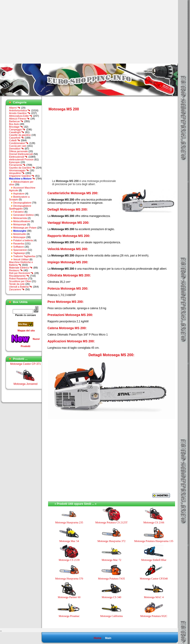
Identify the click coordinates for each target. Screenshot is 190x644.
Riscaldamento (19, 276)
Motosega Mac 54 (69, 541)
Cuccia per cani (18, 146)
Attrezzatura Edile (21, 116)
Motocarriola (20, 218)
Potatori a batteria (23, 240)
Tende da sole (17, 284)
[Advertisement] (38, 32)
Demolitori (17, 149)
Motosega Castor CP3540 (154, 579)
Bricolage (16, 127)
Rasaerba (19, 244)
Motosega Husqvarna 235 (69, 522)
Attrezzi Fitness (19, 119)
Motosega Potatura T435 (111, 579)
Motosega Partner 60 (69, 597)
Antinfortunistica (20, 110)
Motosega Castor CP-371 (26, 366)
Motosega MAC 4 (154, 597)
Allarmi (15, 108)
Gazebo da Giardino (22, 168)
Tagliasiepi (19, 253)
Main (108, 638)
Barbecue (16, 121)
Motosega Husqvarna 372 (111, 541)
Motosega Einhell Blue (154, 560)
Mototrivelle (19, 234)
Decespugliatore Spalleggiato (20, 207)
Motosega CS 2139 (69, 560)
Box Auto (14, 124)
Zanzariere (17, 289)
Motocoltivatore (22, 221)
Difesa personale (18, 151)
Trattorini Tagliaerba (24, 256)
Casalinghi (17, 132)
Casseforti (17, 138)
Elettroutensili (18, 157)
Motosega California (111, 616)
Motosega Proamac (69, 616)
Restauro (16, 270)
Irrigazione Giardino (22, 176)
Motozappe (19, 237)
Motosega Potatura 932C (154, 616)
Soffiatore (18, 247)
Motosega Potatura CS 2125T (111, 522)
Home (97, 638)
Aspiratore (19, 194)
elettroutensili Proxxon (21, 159)
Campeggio (17, 129)
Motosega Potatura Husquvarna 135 (154, 541)
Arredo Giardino (20, 113)
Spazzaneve (20, 250)
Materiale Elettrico (21, 268)
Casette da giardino (20, 135)
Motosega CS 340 (111, 597)
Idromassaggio (19, 170)
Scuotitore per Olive (20, 281)
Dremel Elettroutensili (21, 154)
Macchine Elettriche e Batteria (21, 264)
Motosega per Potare (25, 228)
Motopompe (20, 224)
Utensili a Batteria (21, 287)
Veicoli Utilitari (21, 259)
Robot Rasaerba (18, 278)
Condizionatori (19, 143)
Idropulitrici (17, 173)
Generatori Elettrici (23, 215)
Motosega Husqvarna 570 (69, 579)
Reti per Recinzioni (21, 273)
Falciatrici (18, 212)
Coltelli (15, 140)
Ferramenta (17, 165)
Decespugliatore (22, 203)
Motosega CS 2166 (154, 522)
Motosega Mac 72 (111, 560)
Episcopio (15, 162)
